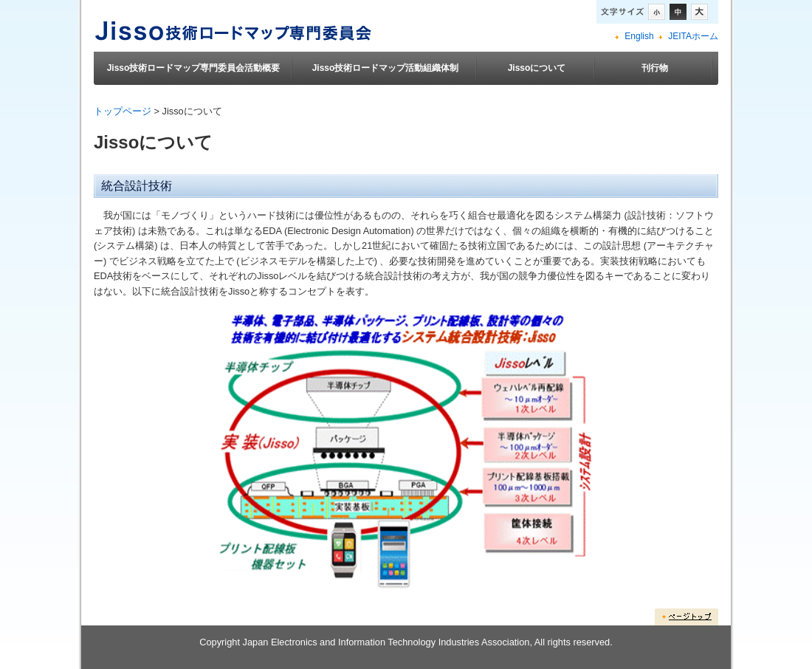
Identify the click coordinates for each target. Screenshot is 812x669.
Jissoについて (537, 68)
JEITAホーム (693, 36)
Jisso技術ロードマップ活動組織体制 (386, 68)
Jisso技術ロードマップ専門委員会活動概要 (194, 68)
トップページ (123, 111)
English (639, 36)
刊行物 (655, 68)
